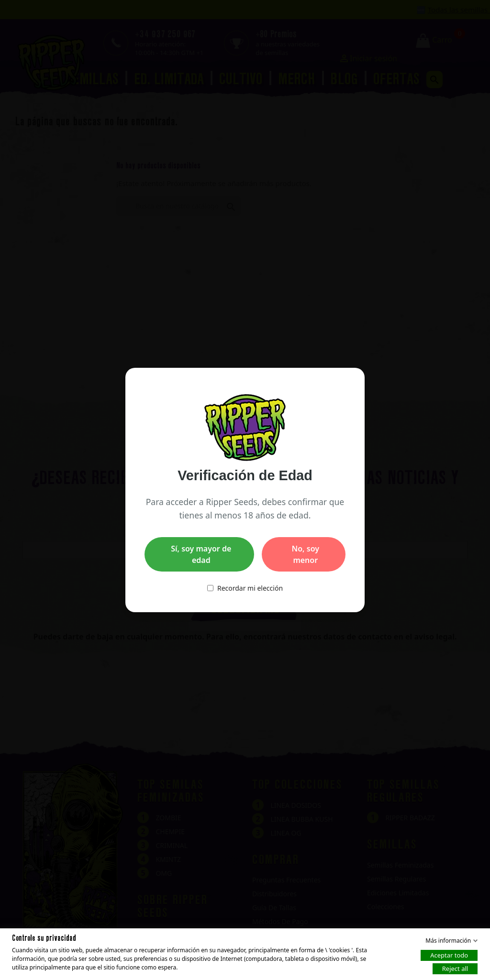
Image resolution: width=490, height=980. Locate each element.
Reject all (455, 969)
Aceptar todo (449, 955)
